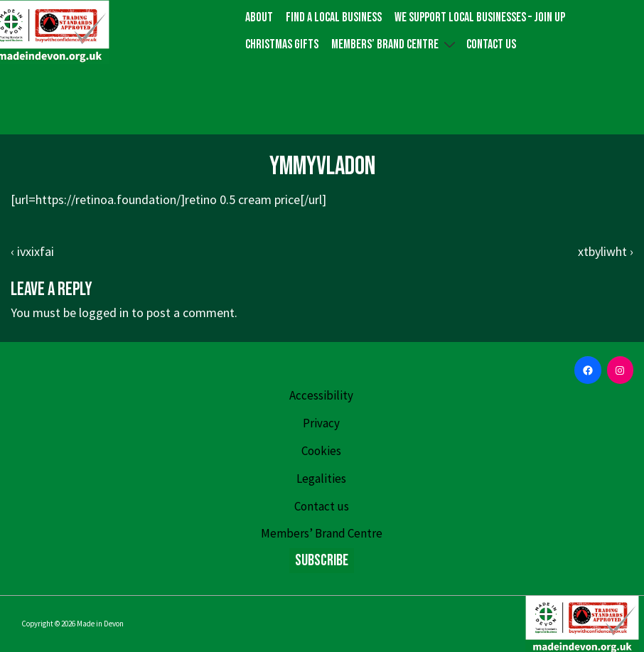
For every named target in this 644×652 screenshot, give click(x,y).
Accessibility (321, 395)
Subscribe (322, 561)
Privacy (321, 423)
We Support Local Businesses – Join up (480, 17)
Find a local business (334, 17)
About (259, 17)
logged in (104, 312)
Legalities (321, 479)
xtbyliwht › (606, 251)
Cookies (321, 451)
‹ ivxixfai (32, 251)
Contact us (491, 44)
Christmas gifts (282, 44)
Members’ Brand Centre (395, 44)
